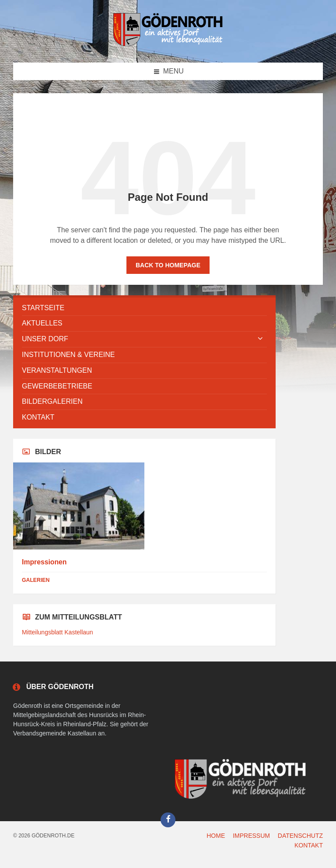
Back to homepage (168, 265)
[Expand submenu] (260, 339)
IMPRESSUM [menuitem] (251, 836)
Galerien (36, 580)
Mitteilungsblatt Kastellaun (58, 632)
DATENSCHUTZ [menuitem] (300, 836)
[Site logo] (168, 45)
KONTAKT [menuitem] (309, 845)
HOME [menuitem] (216, 836)
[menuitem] (144, 308)
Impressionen (44, 562)
